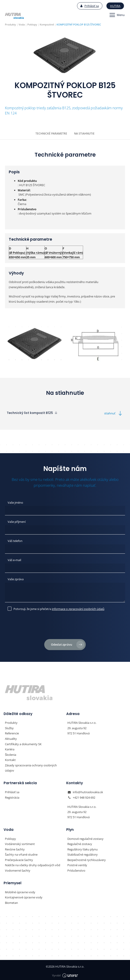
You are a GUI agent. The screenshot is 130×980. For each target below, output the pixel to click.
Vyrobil (65, 974)
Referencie (12, 733)
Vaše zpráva (16, 579)
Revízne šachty (15, 848)
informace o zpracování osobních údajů (78, 608)
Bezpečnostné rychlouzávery (87, 858)
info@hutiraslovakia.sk (88, 791)
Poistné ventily (77, 864)
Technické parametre (51, 134)
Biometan (11, 901)
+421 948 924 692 (84, 796)
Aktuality (11, 738)
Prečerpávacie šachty (19, 858)
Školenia (11, 754)
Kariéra (10, 748)
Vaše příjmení (17, 521)
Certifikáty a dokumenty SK (23, 743)
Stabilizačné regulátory (83, 853)
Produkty (11, 722)
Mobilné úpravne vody (20, 890)
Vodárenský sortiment (20, 843)
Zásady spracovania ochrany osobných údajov (31, 767)
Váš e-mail (14, 560)
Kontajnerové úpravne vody (24, 896)
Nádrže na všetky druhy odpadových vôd (33, 864)
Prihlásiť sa (90, 6)
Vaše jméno (15, 502)
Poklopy (10, 837)
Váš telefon (15, 541)
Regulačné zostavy (80, 843)
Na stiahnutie (84, 134)
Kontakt (10, 759)
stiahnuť (114, 413)
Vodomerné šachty (18, 869)
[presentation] (65, 626)
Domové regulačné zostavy (85, 837)
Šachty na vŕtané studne (21, 853)
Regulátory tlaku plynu (83, 848)
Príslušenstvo (76, 869)
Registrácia (12, 796)
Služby (9, 727)
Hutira (115, 6)
